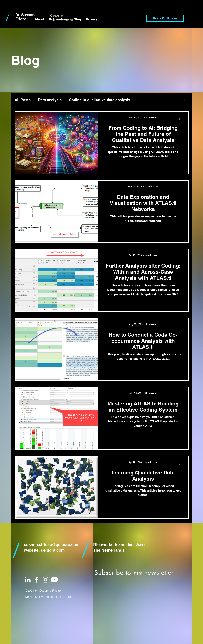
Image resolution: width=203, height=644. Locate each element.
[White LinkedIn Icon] (28, 580)
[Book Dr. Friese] (165, 18)
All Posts (23, 100)
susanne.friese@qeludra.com (52, 544)
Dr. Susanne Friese (26, 17)
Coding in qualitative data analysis (100, 100)
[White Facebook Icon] (37, 580)
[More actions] (181, 119)
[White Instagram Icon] (46, 580)
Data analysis (50, 100)
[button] (184, 100)
